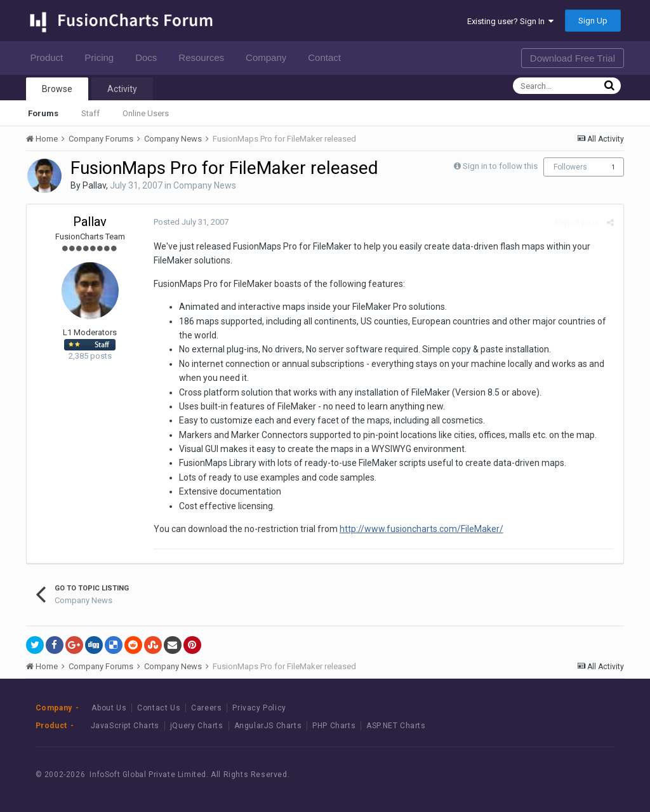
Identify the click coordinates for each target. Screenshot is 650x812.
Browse (57, 89)
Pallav (94, 185)
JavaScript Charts (125, 726)
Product (50, 57)
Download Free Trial (573, 58)
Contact (328, 57)
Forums (43, 113)
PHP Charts (334, 726)
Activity (122, 89)
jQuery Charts (197, 726)
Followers (570, 167)
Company (269, 57)
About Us (109, 708)
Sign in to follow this (500, 166)
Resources (205, 57)
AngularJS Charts (268, 726)
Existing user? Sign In (510, 21)
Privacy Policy (259, 708)
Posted (191, 222)
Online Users (146, 113)
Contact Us (159, 708)
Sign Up (593, 21)
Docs (149, 57)
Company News (205, 185)
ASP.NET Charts (396, 726)
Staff (90, 113)
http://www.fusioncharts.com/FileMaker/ (421, 529)
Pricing (103, 57)
